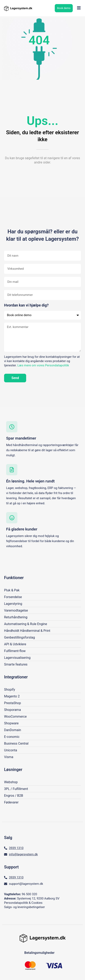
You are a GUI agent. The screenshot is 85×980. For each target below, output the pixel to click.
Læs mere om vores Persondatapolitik (43, 365)
